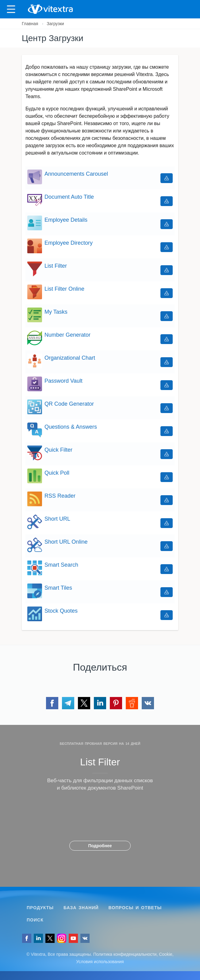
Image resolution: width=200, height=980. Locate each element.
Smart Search (61, 565)
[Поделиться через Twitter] (84, 703)
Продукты (40, 908)
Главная (30, 24)
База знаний (81, 908)
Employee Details (66, 220)
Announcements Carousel (76, 174)
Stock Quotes (61, 611)
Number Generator (67, 335)
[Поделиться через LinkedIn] (100, 703)
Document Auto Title (69, 197)
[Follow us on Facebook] (27, 938)
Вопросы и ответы (135, 908)
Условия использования (100, 962)
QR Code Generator (69, 404)
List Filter (56, 266)
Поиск (35, 920)
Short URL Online (66, 542)
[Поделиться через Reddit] (132, 703)
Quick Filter (58, 450)
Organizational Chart (70, 358)
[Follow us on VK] (85, 938)
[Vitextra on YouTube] (73, 938)
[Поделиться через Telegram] (68, 703)
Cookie (166, 954)
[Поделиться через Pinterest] (116, 703)
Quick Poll (57, 473)
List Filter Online (64, 289)
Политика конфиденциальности (125, 954)
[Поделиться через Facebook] (52, 703)
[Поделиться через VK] (148, 703)
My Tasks (56, 312)
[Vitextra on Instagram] (62, 938)
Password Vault (63, 381)
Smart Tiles (58, 588)
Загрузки (55, 24)
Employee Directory (69, 243)
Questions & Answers (71, 427)
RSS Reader (60, 496)
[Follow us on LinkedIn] (38, 938)
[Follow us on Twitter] (50, 938)
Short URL (57, 519)
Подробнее (100, 846)
